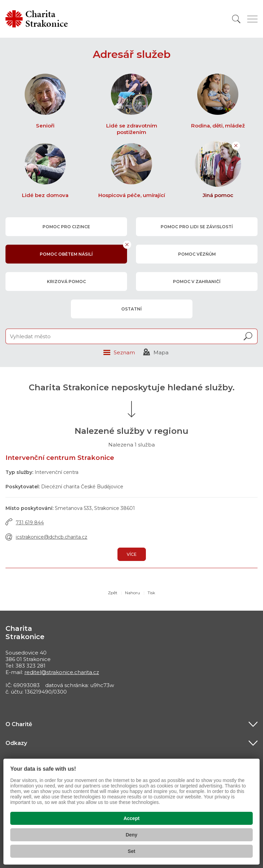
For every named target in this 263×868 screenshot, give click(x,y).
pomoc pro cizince (66, 227)
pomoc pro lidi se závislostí (197, 227)
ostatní (131, 309)
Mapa (161, 352)
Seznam (124, 352)
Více (132, 554)
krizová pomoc (66, 282)
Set (131, 851)
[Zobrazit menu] (252, 19)
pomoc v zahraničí (197, 282)
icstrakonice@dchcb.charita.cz (52, 537)
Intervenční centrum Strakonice (60, 458)
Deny (131, 835)
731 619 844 (30, 523)
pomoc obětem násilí (66, 254)
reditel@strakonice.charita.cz (62, 672)
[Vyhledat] (236, 19)
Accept (132, 818)
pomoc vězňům (197, 254)
